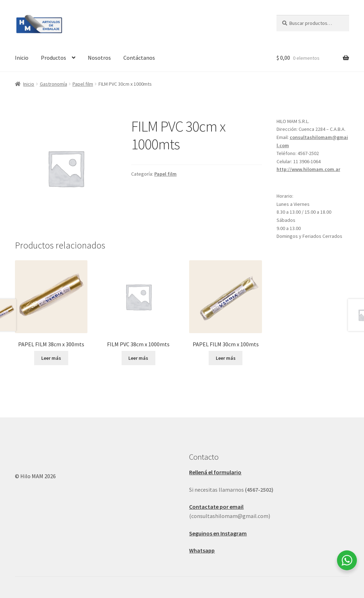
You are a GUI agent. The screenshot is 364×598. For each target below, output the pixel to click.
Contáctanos (139, 58)
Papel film (83, 84)
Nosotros (99, 58)
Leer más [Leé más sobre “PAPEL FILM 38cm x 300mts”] (51, 358)
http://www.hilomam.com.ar (308, 169)
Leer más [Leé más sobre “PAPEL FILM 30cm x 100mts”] (226, 358)
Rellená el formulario (215, 472)
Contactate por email (216, 507)
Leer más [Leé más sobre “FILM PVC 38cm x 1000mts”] (138, 358)
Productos (53, 58)
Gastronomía (53, 84)
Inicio (22, 58)
